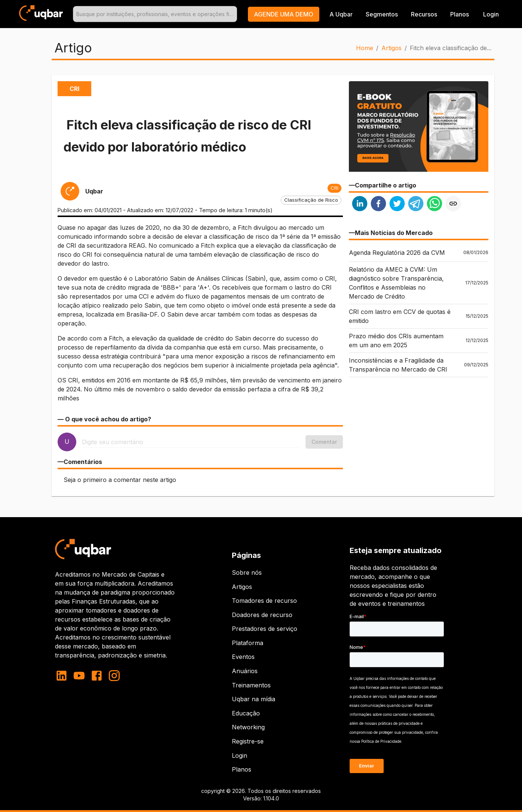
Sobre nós (247, 573)
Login (239, 755)
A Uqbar (341, 14)
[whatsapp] (435, 204)
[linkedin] (360, 204)
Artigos (391, 48)
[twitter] (397, 204)
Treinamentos (251, 685)
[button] (284, 14)
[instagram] (114, 676)
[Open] (234, 14)
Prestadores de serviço (265, 629)
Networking (248, 727)
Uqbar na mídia (254, 699)
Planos (460, 14)
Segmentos (382, 14)
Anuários (245, 671)
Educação (246, 713)
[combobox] (155, 14)
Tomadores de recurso (264, 601)
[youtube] (79, 676)
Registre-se (248, 741)
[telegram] (416, 204)
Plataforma (248, 643)
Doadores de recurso (262, 615)
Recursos (424, 14)
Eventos (243, 657)
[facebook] (378, 204)
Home (365, 48)
